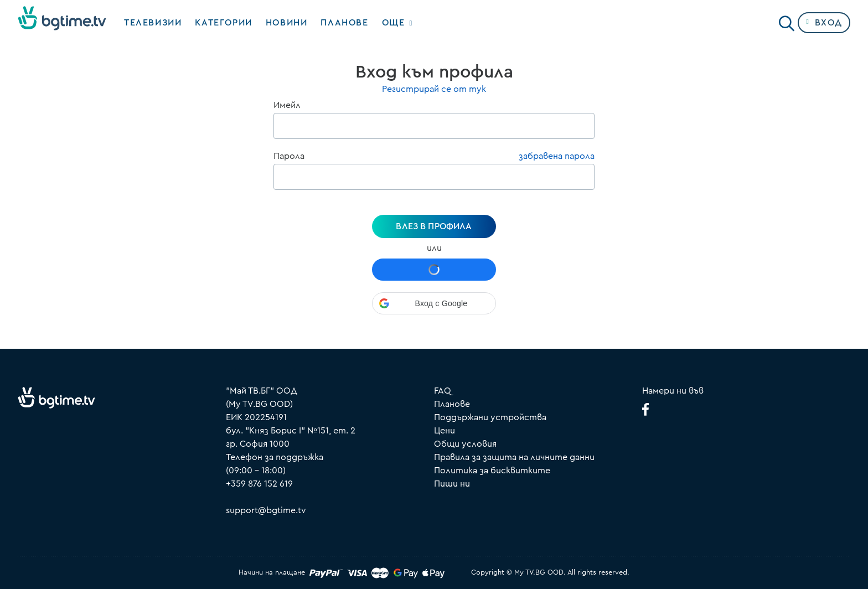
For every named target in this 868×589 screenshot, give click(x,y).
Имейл (287, 105)
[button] (434, 303)
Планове (452, 404)
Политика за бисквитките (492, 471)
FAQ (443, 391)
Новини (287, 23)
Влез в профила (434, 226)
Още (394, 23)
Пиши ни (452, 484)
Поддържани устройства (490, 417)
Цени (445, 431)
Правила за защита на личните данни (514, 457)
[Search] (787, 20)
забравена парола (557, 156)
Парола (289, 156)
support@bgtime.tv (266, 510)
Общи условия (465, 444)
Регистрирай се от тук (434, 89)
